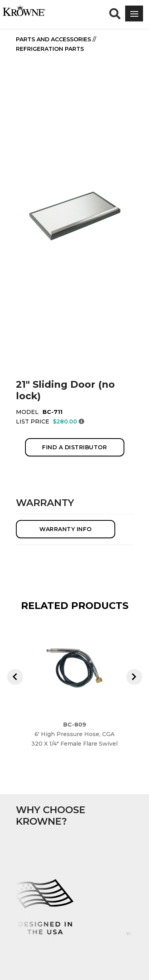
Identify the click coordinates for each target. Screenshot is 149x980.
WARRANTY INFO (66, 529)
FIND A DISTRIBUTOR (74, 447)
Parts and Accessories (53, 39)
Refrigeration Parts (50, 49)
